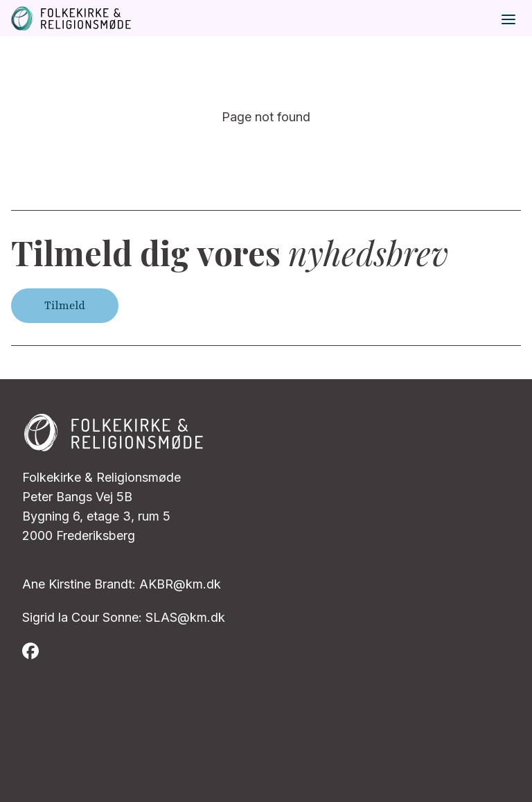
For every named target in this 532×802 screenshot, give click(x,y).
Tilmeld (65, 306)
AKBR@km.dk (180, 584)
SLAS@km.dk (185, 617)
